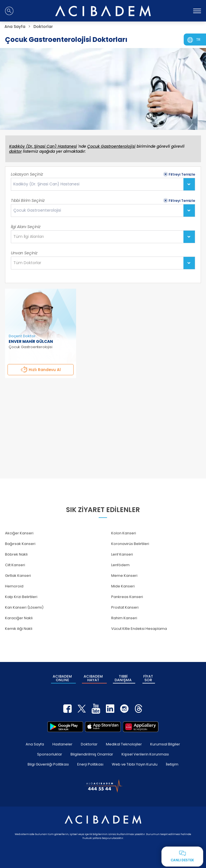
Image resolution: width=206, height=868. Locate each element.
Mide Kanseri (123, 586)
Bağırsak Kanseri (20, 544)
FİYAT (148, 678)
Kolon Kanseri (124, 533)
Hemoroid (14, 586)
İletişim (172, 764)
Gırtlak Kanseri (18, 576)
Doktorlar (89, 744)
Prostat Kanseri (125, 607)
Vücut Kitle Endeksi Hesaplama (139, 629)
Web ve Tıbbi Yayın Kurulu (135, 764)
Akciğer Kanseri (19, 533)
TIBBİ (123, 678)
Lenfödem (120, 565)
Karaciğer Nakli (19, 618)
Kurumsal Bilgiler (165, 744)
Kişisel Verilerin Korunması (145, 754)
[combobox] (103, 184)
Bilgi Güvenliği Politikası (48, 764)
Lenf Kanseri (122, 554)
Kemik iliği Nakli (19, 629)
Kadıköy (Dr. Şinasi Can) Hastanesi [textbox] (46, 184)
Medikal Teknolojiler (124, 744)
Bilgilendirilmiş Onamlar (92, 754)
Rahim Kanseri (124, 618)
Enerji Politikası (90, 764)
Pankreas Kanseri (127, 597)
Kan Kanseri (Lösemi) (24, 607)
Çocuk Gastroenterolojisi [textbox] (37, 210)
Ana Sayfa (35, 744)
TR (198, 40)
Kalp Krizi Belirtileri (21, 597)
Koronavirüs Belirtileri (130, 544)
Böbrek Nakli (16, 554)
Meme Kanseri (124, 576)
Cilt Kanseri (15, 565)
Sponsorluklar (50, 754)
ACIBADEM (62, 678)
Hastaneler (62, 744)
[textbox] (30, 237)
